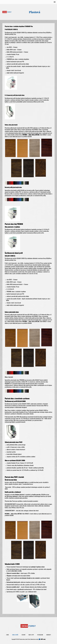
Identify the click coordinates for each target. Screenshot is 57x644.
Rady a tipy (31, 635)
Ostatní (23, 635)
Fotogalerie (40, 635)
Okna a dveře (15, 635)
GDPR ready (43, 639)
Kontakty (49, 635)
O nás (7, 635)
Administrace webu (34, 639)
